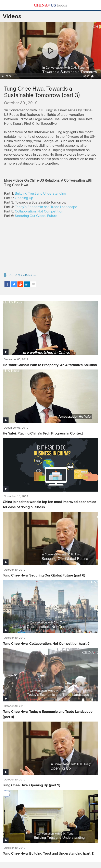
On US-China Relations (23, 275)
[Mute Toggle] (93, 76)
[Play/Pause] (3, 76)
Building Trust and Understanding (40, 193)
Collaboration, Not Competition (39, 211)
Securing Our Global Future (36, 216)
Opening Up (24, 198)
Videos (12, 16)
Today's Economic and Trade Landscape (46, 207)
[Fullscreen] (98, 76)
